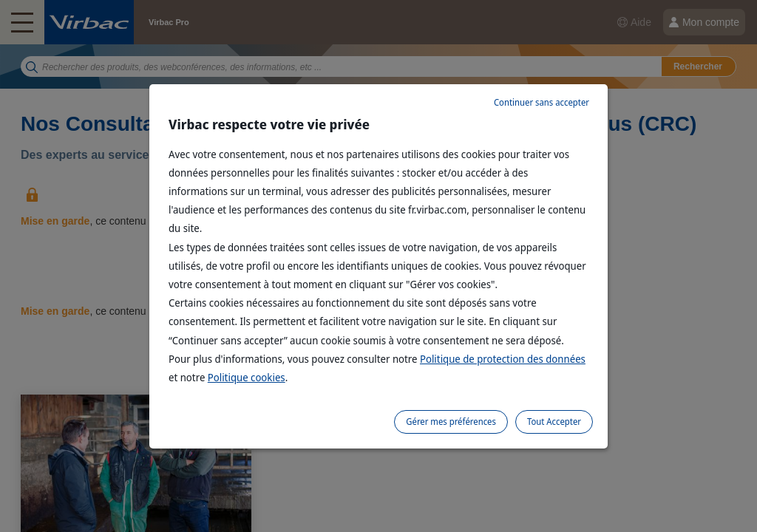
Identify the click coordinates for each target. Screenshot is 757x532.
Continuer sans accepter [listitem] (542, 102)
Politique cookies (247, 377)
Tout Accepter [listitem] (554, 422)
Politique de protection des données (503, 359)
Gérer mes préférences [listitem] (451, 422)
